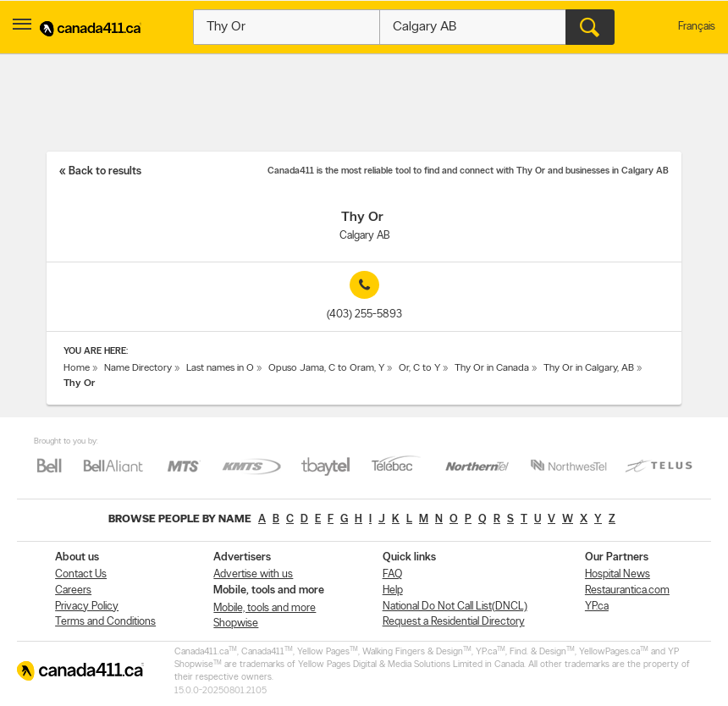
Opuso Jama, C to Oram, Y (326, 368)
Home (77, 368)
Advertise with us (253, 574)
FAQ (392, 574)
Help (393, 590)
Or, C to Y (419, 368)
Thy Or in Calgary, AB (589, 368)
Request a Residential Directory (454, 622)
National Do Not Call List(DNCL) (455, 607)
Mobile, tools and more (265, 608)
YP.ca (597, 607)
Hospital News (618, 574)
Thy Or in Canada (492, 368)
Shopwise (236, 623)
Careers (73, 590)
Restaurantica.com (627, 590)
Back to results (105, 171)
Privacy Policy (87, 607)
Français (697, 27)
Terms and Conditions (105, 622)
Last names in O (220, 368)
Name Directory (138, 368)
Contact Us (81, 574)
